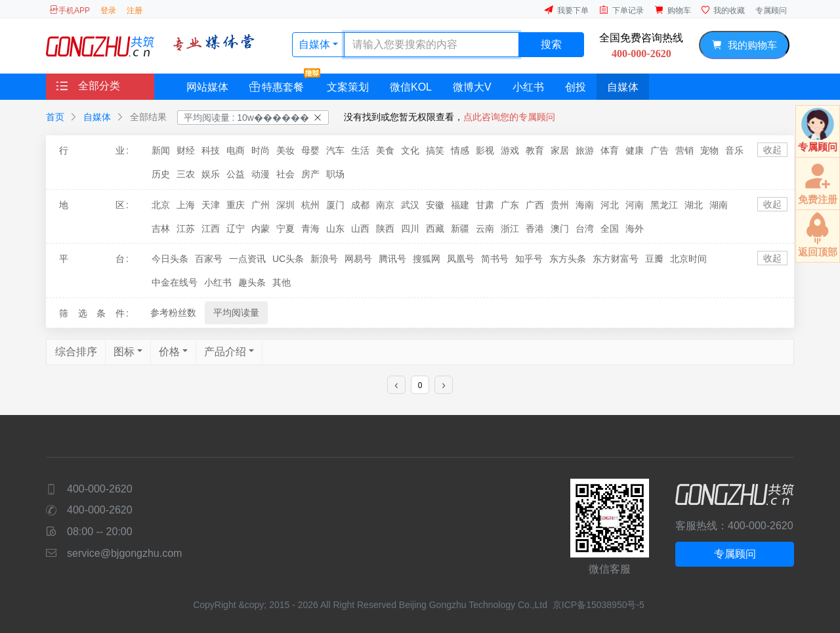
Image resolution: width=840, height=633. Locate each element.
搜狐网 (427, 259)
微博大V (472, 87)
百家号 (209, 259)
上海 (186, 205)
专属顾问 (771, 11)
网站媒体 (207, 87)
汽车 (335, 150)
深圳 (285, 205)
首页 (55, 117)
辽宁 (236, 229)
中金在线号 (175, 282)
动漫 (261, 174)
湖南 (719, 205)
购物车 (673, 10)
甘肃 (485, 205)
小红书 (528, 87)
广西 (535, 205)
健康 (635, 150)
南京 (385, 205)
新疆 (460, 229)
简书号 (495, 259)
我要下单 (566, 10)
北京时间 (688, 259)
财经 (186, 150)
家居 (560, 150)
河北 (610, 205)
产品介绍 (225, 352)
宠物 (709, 150)
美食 (385, 150)
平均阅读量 (236, 313)
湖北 (694, 205)
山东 (335, 229)
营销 (684, 150)
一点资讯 (247, 259)
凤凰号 (461, 259)
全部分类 (88, 86)
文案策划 (348, 87)
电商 (236, 150)
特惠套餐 (282, 83)
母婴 (310, 150)
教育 (535, 150)
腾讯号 (392, 259)
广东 (510, 205)
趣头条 (252, 282)
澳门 (560, 229)
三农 (186, 174)
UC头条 (288, 259)
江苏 (186, 229)
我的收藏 (723, 10)
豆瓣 (654, 259)
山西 (360, 229)
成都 (360, 205)
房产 (310, 174)
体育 (610, 150)
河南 (635, 205)
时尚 (261, 150)
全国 (610, 229)
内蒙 (261, 229)
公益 (236, 174)
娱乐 (211, 174)
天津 (211, 205)
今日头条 (170, 259)
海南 (585, 205)
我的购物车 (744, 45)
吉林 (161, 229)
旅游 (585, 150)
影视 (485, 150)
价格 (169, 352)
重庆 (236, 205)
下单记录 (621, 10)
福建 (460, 205)
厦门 (335, 205)
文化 (410, 150)
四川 (410, 229)
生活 (360, 150)
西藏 (435, 229)
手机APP (70, 10)
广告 (660, 150)
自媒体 (316, 44)
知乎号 (529, 259)
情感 (460, 150)
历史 (161, 174)
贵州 (560, 205)
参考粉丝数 (173, 313)
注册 (135, 11)
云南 (485, 229)
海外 (635, 229)
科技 (211, 150)
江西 (211, 229)
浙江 (510, 229)
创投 (576, 87)
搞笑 (435, 150)
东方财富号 (616, 259)
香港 (535, 229)
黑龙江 (664, 205)
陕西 (385, 229)
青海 (310, 229)
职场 (335, 174)
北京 (161, 205)
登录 (108, 11)
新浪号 (324, 259)
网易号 (358, 259)
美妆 (285, 150)
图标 (124, 352)
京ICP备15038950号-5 (598, 605)
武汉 (410, 205)
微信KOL (411, 87)
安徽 (435, 205)
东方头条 (568, 259)
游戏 (510, 150)
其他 (282, 282)
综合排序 (76, 352)
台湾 (585, 229)
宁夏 (285, 229)
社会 (285, 174)
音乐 (734, 150)
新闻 (161, 150)
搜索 (551, 44)
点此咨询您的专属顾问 (509, 117)
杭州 (310, 205)
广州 (261, 205)
